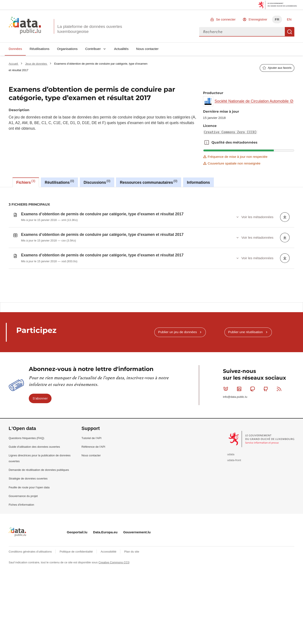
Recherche (290, 32)
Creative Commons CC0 (114, 602)
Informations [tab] (198, 182)
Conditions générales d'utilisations (31, 592)
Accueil (14, 64)
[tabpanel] (151, 244)
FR (277, 19)
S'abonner (40, 438)
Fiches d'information (21, 545)
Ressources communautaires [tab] (149, 182)
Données (15, 49)
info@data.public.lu (235, 437)
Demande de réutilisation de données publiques (39, 510)
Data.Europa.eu (105, 572)
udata (231, 495)
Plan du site (132, 592)
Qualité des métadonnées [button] (207, 142)
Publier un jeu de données (178, 372)
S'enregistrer (258, 19)
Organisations (67, 49)
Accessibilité (109, 592)
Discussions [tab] (97, 182)
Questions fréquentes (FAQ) (26, 478)
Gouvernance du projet (23, 536)
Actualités (121, 49)
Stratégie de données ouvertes (28, 519)
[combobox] (242, 32)
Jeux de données (36, 64)
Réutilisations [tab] (59, 182)
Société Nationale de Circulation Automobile (254, 101)
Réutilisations (40, 49)
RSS (280, 429)
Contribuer (93, 49)
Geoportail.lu (77, 572)
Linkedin (240, 429)
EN (289, 19)
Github (267, 429)
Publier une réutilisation (245, 372)
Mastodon (253, 429)
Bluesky (227, 429)
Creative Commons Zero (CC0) (230, 132)
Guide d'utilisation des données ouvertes (34, 487)
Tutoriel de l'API (92, 478)
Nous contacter (147, 49)
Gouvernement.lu (137, 572)
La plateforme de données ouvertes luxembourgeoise (90, 29)
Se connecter (226, 19)
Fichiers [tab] (26, 182)
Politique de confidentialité (77, 592)
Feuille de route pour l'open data (29, 527)
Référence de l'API (93, 487)
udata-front (234, 500)
